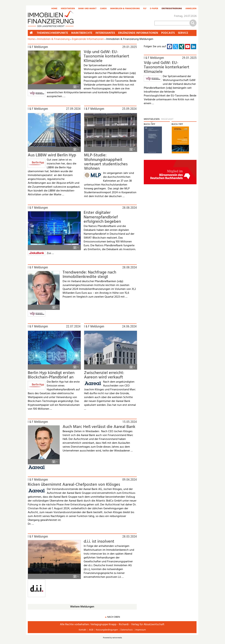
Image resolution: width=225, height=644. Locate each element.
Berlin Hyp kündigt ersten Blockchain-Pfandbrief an (51, 375)
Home (54, 9)
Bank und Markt (87, 9)
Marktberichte (82, 33)
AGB (91, 630)
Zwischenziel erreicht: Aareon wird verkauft (104, 375)
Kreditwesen (68, 9)
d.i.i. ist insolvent (99, 542)
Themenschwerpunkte (52, 33)
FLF (145, 9)
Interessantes (105, 33)
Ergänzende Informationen (88, 39)
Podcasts (168, 33)
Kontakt (83, 630)
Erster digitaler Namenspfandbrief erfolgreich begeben (102, 217)
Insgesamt (167, 119)
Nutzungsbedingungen (107, 630)
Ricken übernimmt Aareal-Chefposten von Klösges (74, 485)
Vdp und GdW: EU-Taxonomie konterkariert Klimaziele (106, 56)
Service (183, 33)
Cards (103, 9)
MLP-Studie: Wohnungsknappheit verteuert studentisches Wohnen (106, 162)
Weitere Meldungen (82, 607)
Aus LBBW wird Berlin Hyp (52, 155)
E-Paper (154, 9)
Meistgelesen (152, 119)
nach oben (114, 617)
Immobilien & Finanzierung (125, 9)
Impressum (141, 630)
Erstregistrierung (172, 9)
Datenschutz (127, 630)
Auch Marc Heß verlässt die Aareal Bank (99, 427)
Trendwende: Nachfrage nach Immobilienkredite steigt (89, 275)
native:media (117, 638)
